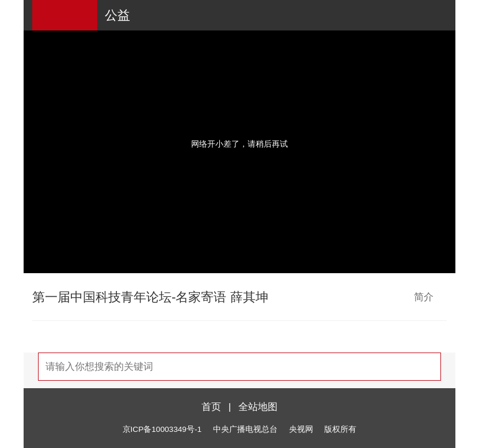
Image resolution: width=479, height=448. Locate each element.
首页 (211, 407)
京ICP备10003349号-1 (162, 429)
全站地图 (258, 407)
